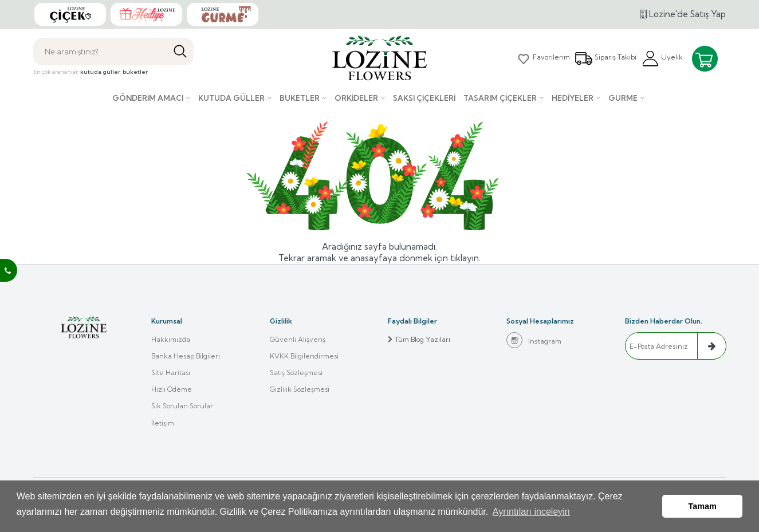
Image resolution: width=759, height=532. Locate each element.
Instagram (534, 340)
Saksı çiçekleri (424, 98)
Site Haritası (171, 374)
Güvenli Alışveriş (298, 339)
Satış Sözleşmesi (296, 374)
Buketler (300, 98)
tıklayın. (465, 258)
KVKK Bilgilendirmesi (304, 356)
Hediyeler (573, 98)
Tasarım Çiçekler (500, 98)
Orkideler (356, 98)
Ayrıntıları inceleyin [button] (531, 514)
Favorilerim (542, 58)
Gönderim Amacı (148, 98)
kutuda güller (100, 72)
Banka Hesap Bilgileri (186, 356)
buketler (135, 72)
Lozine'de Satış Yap (683, 14)
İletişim (163, 425)
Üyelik (662, 58)
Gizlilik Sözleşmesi (300, 391)
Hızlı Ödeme (172, 391)
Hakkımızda (171, 339)
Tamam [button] (703, 507)
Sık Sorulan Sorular (182, 408)
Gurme (623, 98)
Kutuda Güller (231, 98)
